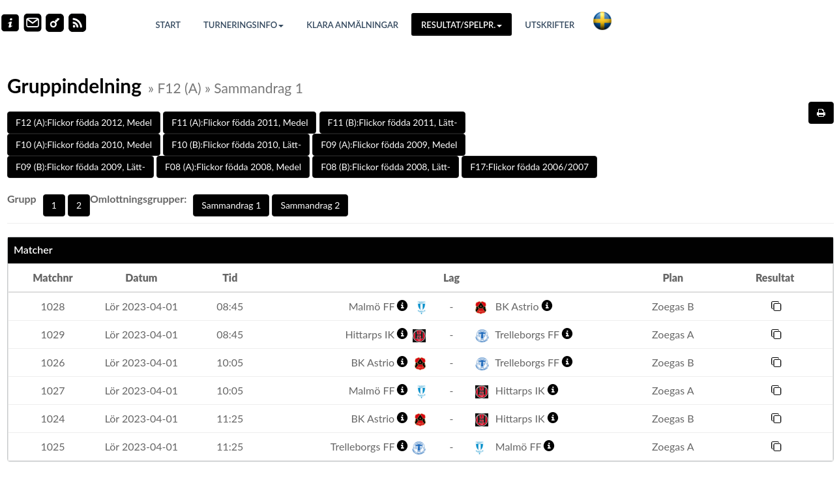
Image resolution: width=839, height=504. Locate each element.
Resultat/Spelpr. (462, 25)
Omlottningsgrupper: (138, 199)
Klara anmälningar (352, 25)
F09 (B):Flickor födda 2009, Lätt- (81, 167)
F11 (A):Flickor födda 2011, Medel (240, 122)
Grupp (22, 199)
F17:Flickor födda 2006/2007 (529, 167)
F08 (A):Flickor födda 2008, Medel (233, 167)
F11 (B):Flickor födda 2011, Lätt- (393, 122)
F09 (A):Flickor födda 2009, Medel (389, 144)
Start (169, 25)
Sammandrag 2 (310, 205)
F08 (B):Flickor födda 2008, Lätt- (386, 167)
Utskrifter (550, 25)
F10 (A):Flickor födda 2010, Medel (84, 144)
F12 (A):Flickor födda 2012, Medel (84, 122)
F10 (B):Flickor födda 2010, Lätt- (236, 144)
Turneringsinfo (243, 25)
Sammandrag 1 (231, 205)
